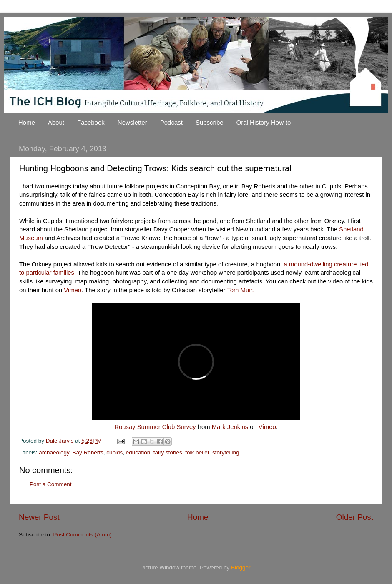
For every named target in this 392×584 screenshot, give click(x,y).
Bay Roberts (88, 452)
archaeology (54, 452)
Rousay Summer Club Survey (155, 427)
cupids (114, 452)
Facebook (91, 122)
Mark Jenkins (230, 427)
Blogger (241, 568)
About (56, 122)
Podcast (171, 122)
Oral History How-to (264, 122)
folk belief (197, 452)
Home (27, 122)
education (138, 452)
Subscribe (210, 122)
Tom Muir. (240, 290)
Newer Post (39, 517)
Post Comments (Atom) (83, 535)
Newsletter (132, 122)
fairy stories (168, 452)
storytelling (226, 452)
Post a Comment (51, 484)
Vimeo (73, 290)
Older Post (355, 517)
